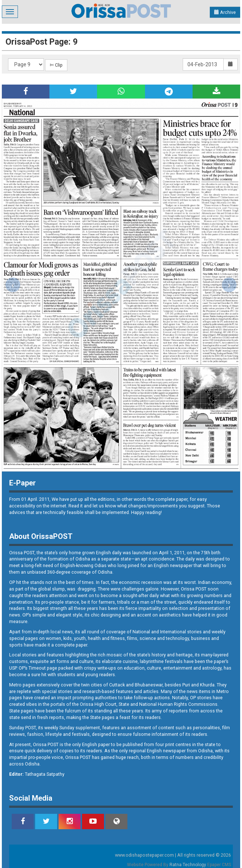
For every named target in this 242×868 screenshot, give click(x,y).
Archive (225, 12)
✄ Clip (56, 65)
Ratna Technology (188, 865)
